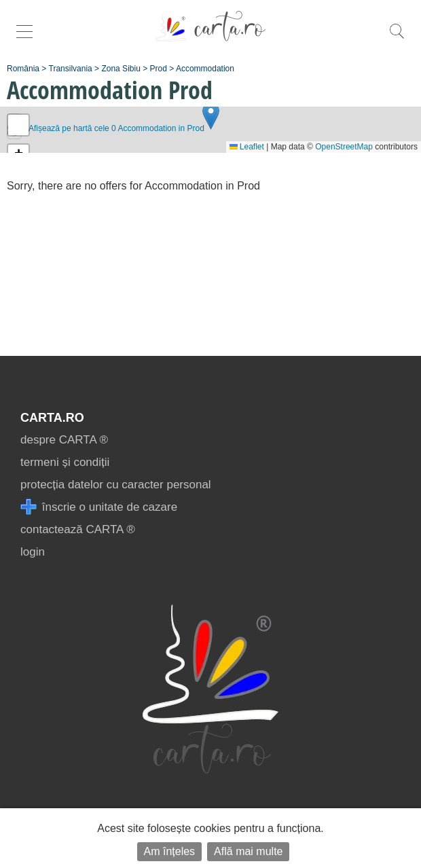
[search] (397, 38)
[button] (211, 116)
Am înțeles (170, 851)
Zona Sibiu (121, 69)
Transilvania (71, 69)
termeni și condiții (65, 462)
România (23, 69)
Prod (159, 69)
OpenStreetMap (344, 147)
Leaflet (247, 147)
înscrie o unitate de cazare (99, 507)
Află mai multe (248, 851)
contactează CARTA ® (78, 529)
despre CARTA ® (64, 440)
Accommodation (205, 69)
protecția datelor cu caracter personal (116, 485)
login (33, 552)
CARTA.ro (52, 418)
